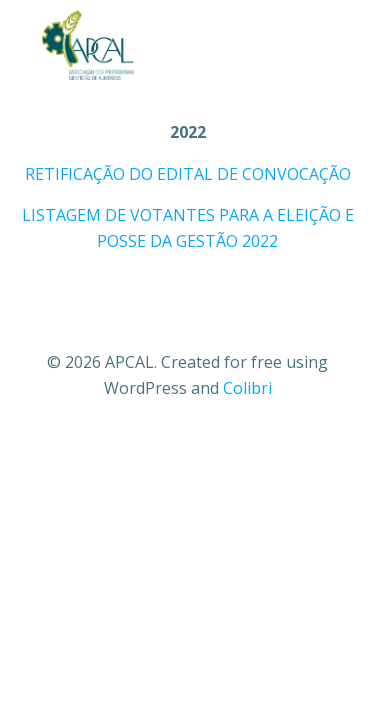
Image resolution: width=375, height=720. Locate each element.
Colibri (247, 388)
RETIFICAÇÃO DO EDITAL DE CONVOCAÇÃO (188, 174)
